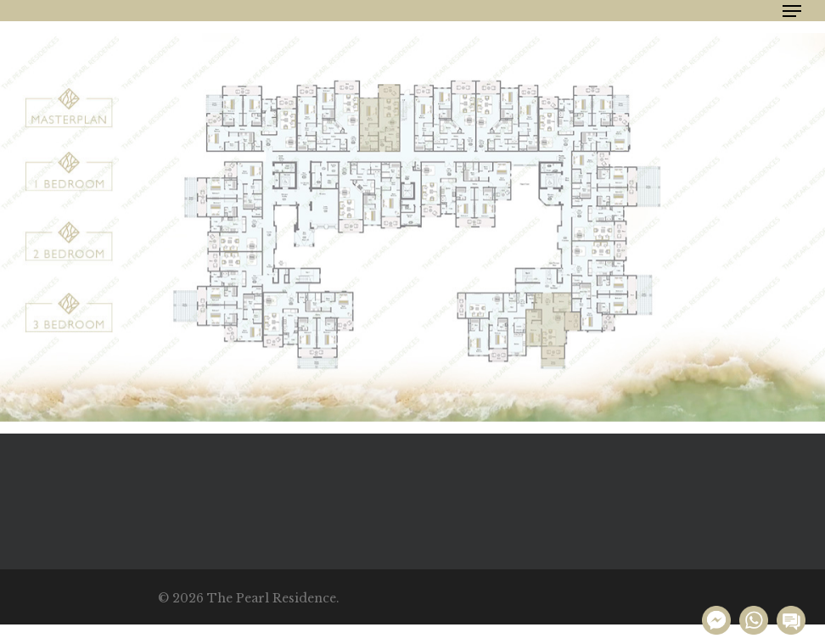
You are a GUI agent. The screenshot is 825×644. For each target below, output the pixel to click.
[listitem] (68, 108)
